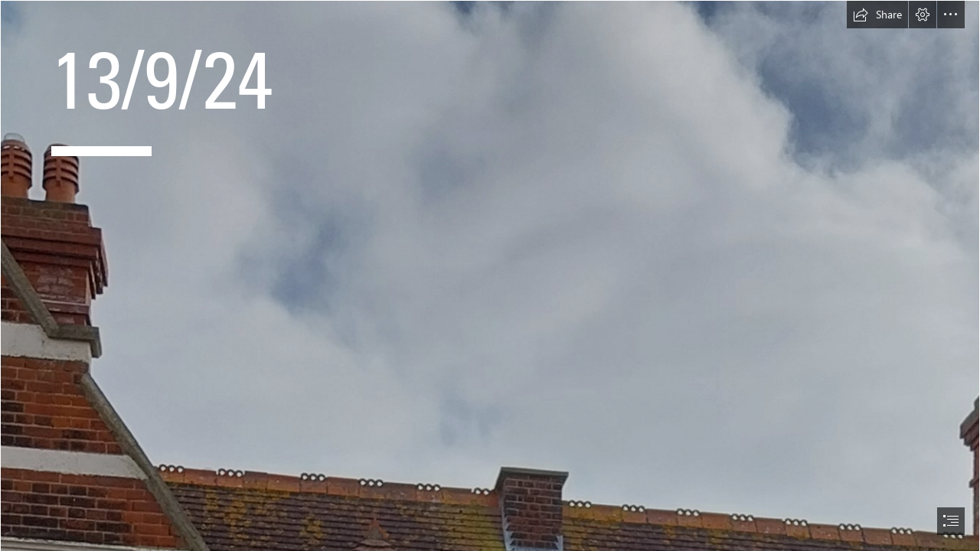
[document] (490, 275)
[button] (877, 15)
